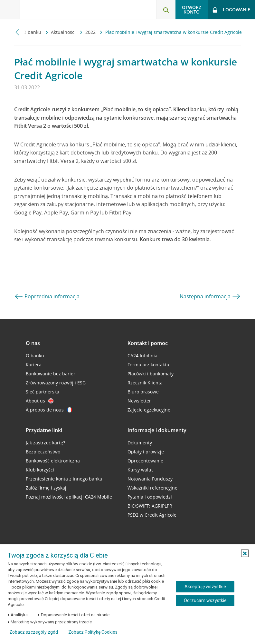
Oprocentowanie (145, 461)
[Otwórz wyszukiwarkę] (166, 10)
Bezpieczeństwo (43, 452)
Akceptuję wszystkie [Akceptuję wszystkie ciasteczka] (205, 587)
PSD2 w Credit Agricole (152, 515)
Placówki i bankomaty (151, 374)
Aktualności (64, 32)
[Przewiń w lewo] (18, 32)
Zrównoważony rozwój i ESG (56, 383)
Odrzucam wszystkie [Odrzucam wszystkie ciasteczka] (205, 600)
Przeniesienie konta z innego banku (64, 479)
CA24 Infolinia (142, 356)
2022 (91, 32)
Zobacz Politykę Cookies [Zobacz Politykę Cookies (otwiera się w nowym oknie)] (93, 632)
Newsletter (139, 401)
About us (40, 401)
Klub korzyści (40, 470)
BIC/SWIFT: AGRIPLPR (150, 506)
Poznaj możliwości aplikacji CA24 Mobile (69, 497)
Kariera (34, 365)
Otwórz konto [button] (192, 10)
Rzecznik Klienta (145, 383)
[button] (245, 553)
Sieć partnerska (42, 392)
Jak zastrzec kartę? (45, 443)
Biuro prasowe (143, 392)
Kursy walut (140, 470)
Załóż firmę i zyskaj (46, 488)
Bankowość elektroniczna (53, 461)
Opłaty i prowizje (146, 452)
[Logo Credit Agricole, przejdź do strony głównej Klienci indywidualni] (53, 9)
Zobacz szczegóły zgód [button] (34, 632)
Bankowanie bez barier (51, 374)
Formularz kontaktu (148, 365)
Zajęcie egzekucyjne (149, 410)
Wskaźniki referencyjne (152, 488)
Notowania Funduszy (150, 479)
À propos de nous (49, 410)
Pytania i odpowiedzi (150, 497)
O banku (33, 32)
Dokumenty (140, 443)
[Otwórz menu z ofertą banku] (10, 10)
